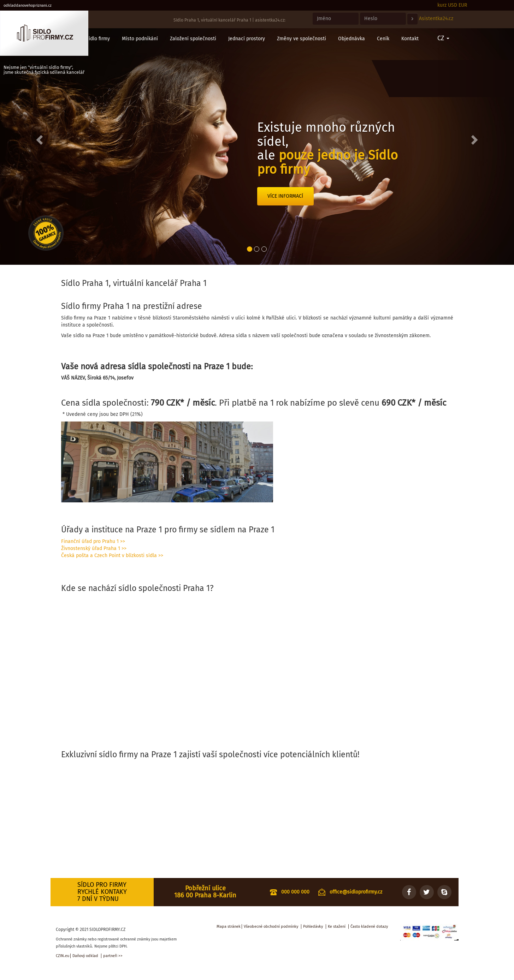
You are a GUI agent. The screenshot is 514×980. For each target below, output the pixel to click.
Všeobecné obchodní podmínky (271, 927)
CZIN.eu (63, 956)
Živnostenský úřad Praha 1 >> (94, 548)
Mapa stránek (229, 927)
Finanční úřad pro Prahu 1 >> (93, 541)
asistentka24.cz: (270, 20)
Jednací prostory (247, 39)
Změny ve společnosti (302, 39)
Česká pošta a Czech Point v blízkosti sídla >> (112, 555)
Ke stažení (337, 927)
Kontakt (410, 39)
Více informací (285, 196)
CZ (443, 38)
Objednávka (351, 39)
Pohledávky (313, 927)
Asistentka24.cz (436, 19)
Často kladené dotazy (369, 927)
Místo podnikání (140, 39)
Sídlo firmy (98, 39)
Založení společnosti (193, 39)
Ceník (383, 39)
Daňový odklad (85, 956)
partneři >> (113, 956)
